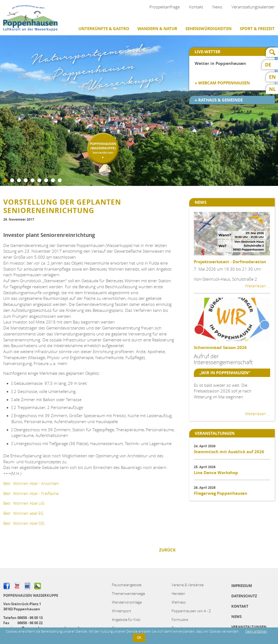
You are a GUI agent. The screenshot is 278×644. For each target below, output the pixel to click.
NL (272, 89)
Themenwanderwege (128, 594)
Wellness (179, 602)
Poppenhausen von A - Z (191, 611)
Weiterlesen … (258, 286)
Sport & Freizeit (257, 29)
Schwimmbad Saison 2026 (220, 348)
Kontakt (196, 7)
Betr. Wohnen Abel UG (24, 503)
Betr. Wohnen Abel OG (24, 523)
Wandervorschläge (127, 602)
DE (268, 65)
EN (272, 77)
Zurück (167, 550)
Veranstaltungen (249, 627)
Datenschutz (244, 596)
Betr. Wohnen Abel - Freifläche (31, 493)
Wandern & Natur (157, 29)
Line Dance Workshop (216, 473)
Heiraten (178, 594)
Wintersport (121, 611)
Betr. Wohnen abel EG (23, 513)
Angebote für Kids (126, 620)
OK (139, 638)
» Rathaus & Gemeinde (219, 100)
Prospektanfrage (165, 7)
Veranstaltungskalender (253, 7)
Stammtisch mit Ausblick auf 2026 (229, 452)
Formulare (180, 620)
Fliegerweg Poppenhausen (221, 493)
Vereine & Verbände (188, 585)
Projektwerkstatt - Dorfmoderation (230, 262)
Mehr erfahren (256, 631)
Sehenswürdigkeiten (208, 29)
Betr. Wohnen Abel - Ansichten (31, 483)
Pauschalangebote (127, 585)
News (217, 7)
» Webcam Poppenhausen (222, 83)
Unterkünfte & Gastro (104, 29)
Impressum (242, 586)
